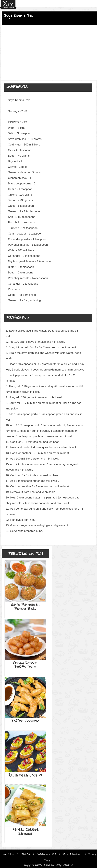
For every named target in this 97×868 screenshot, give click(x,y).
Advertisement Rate (46, 854)
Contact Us (9, 854)
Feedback (25, 854)
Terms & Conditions (72, 854)
